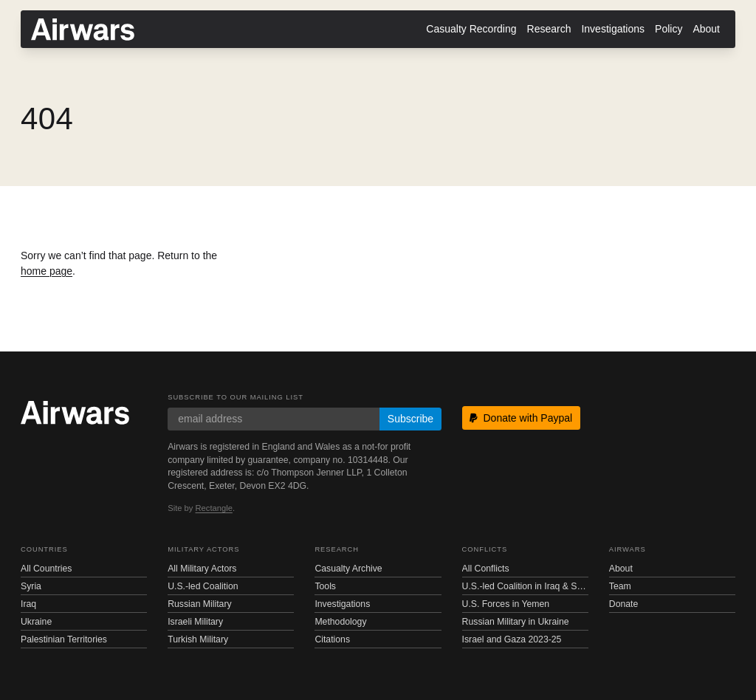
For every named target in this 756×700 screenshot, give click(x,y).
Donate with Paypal (521, 418)
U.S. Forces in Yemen (506, 604)
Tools (325, 586)
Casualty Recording (471, 29)
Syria (31, 586)
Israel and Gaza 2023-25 (512, 639)
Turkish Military (198, 639)
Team (620, 586)
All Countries (46, 569)
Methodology (340, 622)
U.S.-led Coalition (203, 586)
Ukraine (36, 622)
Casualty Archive (348, 569)
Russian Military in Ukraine (516, 622)
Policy (669, 29)
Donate (624, 604)
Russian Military (199, 604)
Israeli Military (195, 622)
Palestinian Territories (64, 639)
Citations (332, 639)
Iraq (28, 604)
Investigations (613, 29)
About (706, 29)
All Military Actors (202, 569)
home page (47, 271)
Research (549, 29)
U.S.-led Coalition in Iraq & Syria (525, 586)
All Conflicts (486, 569)
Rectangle (214, 508)
